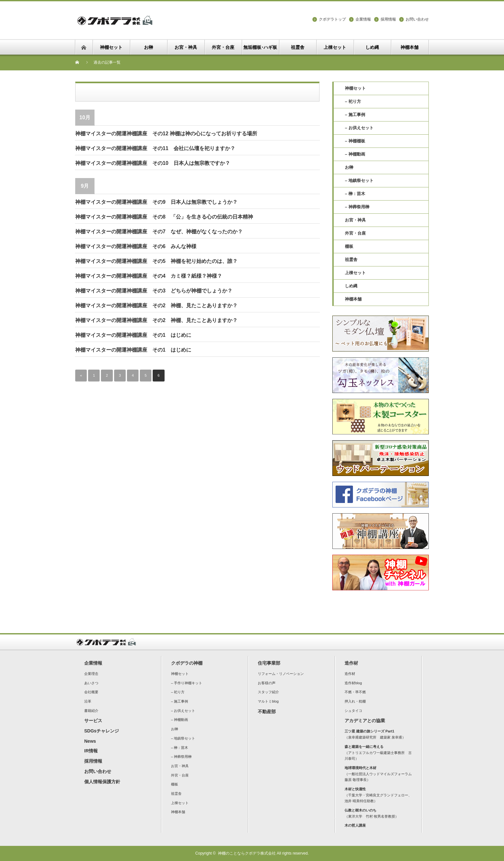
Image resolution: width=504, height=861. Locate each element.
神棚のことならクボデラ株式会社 (247, 853)
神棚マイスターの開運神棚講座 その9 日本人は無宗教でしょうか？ (156, 202)
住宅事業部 (269, 663)
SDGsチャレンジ (102, 731)
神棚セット (355, 88)
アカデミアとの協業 (365, 721)
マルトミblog (268, 701)
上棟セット (355, 273)
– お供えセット (359, 128)
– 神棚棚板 (355, 141)
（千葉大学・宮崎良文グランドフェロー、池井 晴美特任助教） (378, 795)
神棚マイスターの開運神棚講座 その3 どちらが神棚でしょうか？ (154, 291)
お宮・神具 (355, 220)
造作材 (351, 663)
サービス (93, 721)
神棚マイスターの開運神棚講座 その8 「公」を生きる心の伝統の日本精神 (164, 217)
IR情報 (91, 751)
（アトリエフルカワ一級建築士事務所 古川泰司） (378, 753)
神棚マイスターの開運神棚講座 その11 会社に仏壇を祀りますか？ (155, 148)
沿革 (88, 701)
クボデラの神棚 (187, 663)
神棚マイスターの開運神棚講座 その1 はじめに (133, 335)
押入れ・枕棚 (355, 701)
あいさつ (91, 683)
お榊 (349, 167)
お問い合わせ (417, 19)
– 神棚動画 (355, 154)
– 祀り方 (353, 101)
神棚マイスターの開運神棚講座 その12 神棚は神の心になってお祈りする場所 (166, 134)
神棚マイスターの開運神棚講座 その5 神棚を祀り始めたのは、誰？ (156, 261)
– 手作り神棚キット (187, 683)
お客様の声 (267, 683)
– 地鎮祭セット (359, 180)
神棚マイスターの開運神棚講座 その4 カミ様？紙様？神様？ (149, 276)
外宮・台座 (355, 233)
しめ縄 (351, 286)
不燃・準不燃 (355, 692)
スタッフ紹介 (268, 692)
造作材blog (353, 683)
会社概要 (91, 692)
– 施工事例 (355, 115)
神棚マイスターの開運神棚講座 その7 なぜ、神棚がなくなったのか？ (159, 232)
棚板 (349, 246)
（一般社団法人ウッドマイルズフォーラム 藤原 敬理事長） (380, 774)
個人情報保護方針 (102, 782)
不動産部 (267, 712)
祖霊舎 (351, 260)
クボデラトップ (332, 19)
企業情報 (363, 19)
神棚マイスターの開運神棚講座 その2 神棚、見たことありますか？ (156, 305)
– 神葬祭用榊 (357, 207)
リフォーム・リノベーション (281, 674)
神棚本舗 (353, 299)
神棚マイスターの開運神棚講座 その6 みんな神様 (136, 246)
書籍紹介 (91, 711)
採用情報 (388, 19)
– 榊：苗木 (355, 194)
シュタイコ (353, 711)
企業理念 (91, 674)
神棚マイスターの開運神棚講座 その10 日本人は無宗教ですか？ (153, 163)
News (90, 741)
